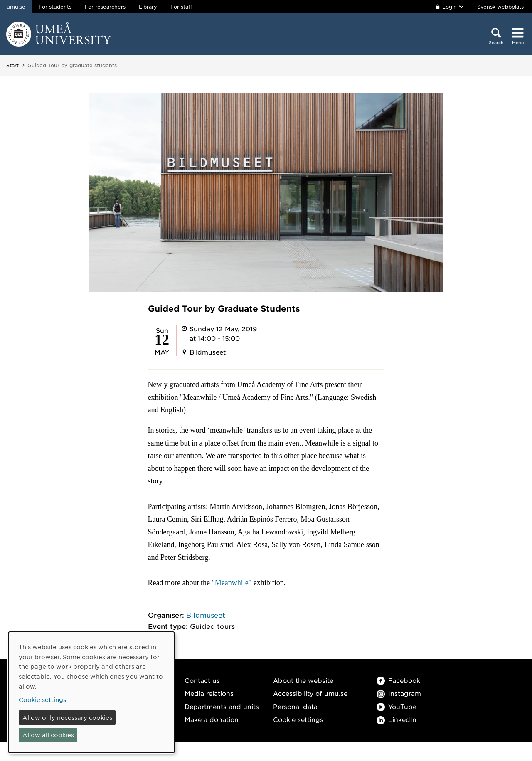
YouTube (397, 706)
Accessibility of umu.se (310, 693)
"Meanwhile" (232, 583)
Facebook (398, 680)
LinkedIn (397, 719)
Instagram (399, 693)
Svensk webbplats (500, 7)
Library (148, 7)
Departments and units (222, 706)
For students (55, 7)
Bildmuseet (206, 615)
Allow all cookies (48, 735)
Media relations (209, 693)
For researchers (105, 7)
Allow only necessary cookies (67, 717)
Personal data (295, 706)
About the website (303, 680)
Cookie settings (298, 719)
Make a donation (212, 719)
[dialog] (91, 692)
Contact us (202, 680)
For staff (181, 7)
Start (12, 65)
